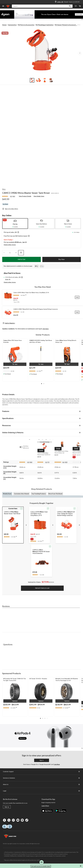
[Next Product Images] (80, 53)
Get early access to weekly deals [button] (41, 866)
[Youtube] (18, 820)
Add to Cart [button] (22, 259)
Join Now (57, 764)
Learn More (45, 806)
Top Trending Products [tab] (39, 494)
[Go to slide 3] (45, 80)
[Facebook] (4, 820)
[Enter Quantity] (10, 253)
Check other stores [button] (10, 245)
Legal (41, 791)
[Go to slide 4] (51, 80)
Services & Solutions (41, 778)
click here (45, 329)
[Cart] (80, 6)
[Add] (77, 297)
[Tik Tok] (27, 820)
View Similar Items (39, 196)
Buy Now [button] (62, 259)
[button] (70, 6)
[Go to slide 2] (38, 80)
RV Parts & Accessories (26, 25)
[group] (37, 539)
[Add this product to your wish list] (21, 253)
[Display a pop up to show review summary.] (26, 296)
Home (4, 25)
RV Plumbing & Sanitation (45, 25)
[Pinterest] (22, 820)
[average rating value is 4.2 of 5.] (43, 462)
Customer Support (41, 772)
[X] (9, 820)
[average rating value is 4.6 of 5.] (60, 462)
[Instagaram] (13, 820)
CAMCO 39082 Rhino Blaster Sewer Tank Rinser (26, 193)
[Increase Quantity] (16, 253)
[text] (15, 708)
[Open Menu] (3, 6)
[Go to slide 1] (32, 80)
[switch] (22, 447)
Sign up (7, 807)
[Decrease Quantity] (4, 253)
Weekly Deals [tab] (7, 494)
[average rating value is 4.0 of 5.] (7, 196)
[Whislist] (76, 6)
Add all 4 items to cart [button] (42, 588)
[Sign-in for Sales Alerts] (10, 209)
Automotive (12, 25)
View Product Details (25, 196)
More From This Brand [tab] (55, 494)
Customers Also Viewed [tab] (21, 494)
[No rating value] (76, 462)
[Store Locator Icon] (56, 2)
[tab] (15, 224)
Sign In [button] (42, 760)
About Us (41, 784)
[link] (9, 196)
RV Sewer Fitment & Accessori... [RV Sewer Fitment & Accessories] (66, 25)
